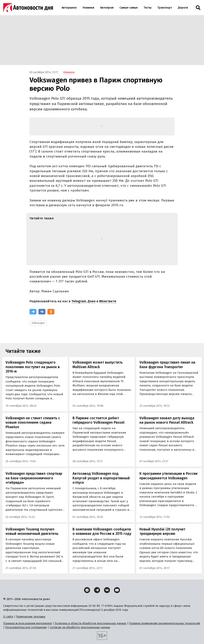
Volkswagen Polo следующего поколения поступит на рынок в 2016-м (33, 367)
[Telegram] (33, 312)
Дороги (183, 8)
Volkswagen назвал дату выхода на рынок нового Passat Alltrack (167, 420)
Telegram (79, 301)
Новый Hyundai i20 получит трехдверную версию (162, 532)
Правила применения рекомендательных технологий (164, 623)
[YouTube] (117, 590)
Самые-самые (129, 8)
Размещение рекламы (31, 617)
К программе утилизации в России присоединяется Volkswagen (168, 476)
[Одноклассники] (51, 312)
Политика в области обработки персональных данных (90, 623)
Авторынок (69, 8)
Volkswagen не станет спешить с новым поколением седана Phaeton (33, 423)
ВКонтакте (108, 301)
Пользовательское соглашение (26, 627)
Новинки (88, 8)
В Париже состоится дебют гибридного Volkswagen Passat (99, 420)
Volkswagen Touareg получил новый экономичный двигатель (32, 532)
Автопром (107, 8)
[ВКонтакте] (42, 312)
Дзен (92, 301)
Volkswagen (38, 323)
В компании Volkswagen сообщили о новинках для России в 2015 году (102, 532)
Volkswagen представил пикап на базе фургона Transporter (167, 365)
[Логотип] (28, 8)
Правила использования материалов (27, 623)
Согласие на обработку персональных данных (80, 627)
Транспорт (165, 8)
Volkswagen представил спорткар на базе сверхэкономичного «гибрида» (34, 478)
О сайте (8, 617)
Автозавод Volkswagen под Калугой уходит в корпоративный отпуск (101, 478)
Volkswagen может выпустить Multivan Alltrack (98, 365)
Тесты (148, 8)
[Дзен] (87, 590)
